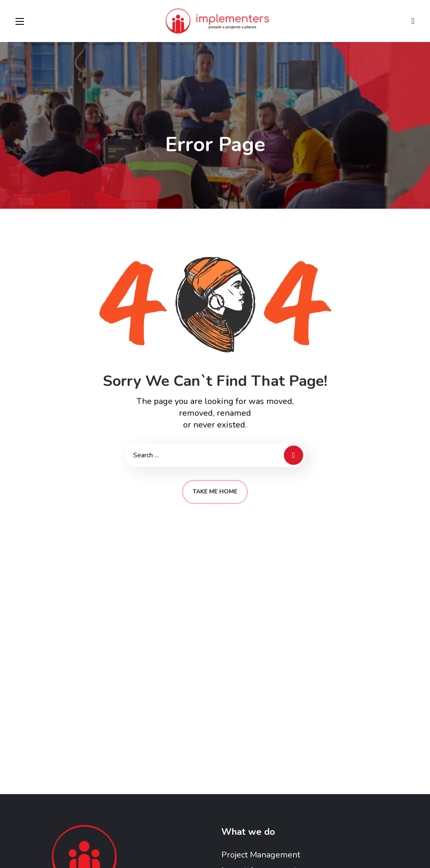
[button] (413, 21)
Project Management (261, 855)
